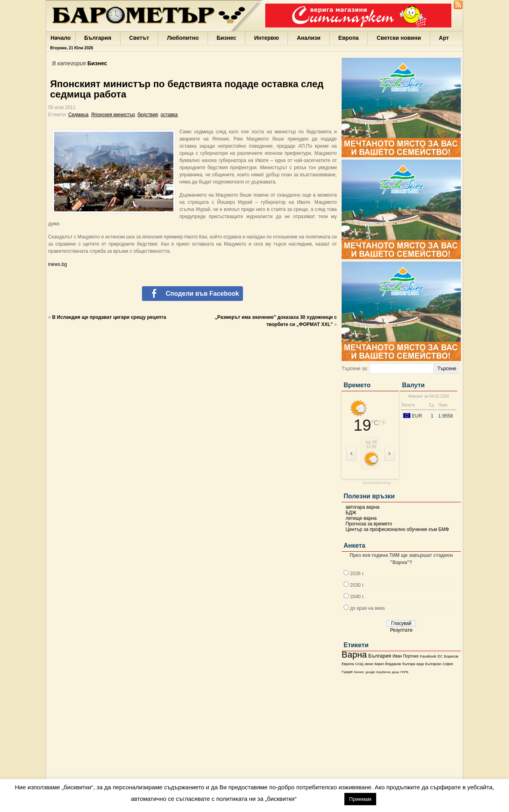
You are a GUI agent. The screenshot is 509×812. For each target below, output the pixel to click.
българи (409, 664)
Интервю (266, 38)
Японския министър (113, 115)
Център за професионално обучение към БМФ (397, 529)
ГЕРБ (404, 672)
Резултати (401, 630)
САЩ (359, 664)
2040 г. (357, 597)
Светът (139, 38)
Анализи (308, 38)
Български (433, 664)
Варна (354, 655)
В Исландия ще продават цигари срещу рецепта (109, 317)
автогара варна (362, 507)
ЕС (440, 656)
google (370, 672)
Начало (61, 38)
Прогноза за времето (369, 524)
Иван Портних (406, 656)
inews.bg (57, 264)
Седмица (79, 115)
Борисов (451, 656)
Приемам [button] (360, 799)
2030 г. (357, 585)
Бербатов (384, 672)
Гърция (347, 672)
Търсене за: (355, 369)
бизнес (359, 672)
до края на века (367, 608)
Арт (444, 38)
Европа (349, 38)
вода (420, 664)
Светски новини (399, 38)
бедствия (148, 115)
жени (369, 664)
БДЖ (351, 513)
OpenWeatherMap (376, 483)
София (447, 664)
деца (395, 672)
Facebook (428, 656)
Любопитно (183, 38)
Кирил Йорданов (388, 664)
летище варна (361, 518)
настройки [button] (320, 799)
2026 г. (357, 574)
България (98, 38)
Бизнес (226, 38)
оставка (169, 115)
